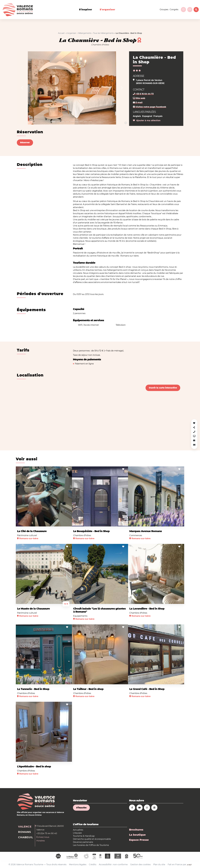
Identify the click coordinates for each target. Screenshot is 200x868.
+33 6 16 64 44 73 (143, 94)
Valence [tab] (25, 827)
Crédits (93, 864)
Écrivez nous (43, 837)
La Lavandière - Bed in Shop (147, 609)
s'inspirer (86, 10)
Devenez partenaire (83, 842)
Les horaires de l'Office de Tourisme (91, 845)
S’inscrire (81, 808)
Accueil (61, 33)
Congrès (174, 9)
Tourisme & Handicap (84, 836)
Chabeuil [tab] (26, 837)
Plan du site (159, 864)
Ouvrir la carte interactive (163, 388)
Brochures (136, 830)
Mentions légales (78, 864)
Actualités (78, 830)
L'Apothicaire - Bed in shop (34, 766)
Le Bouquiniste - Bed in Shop (91, 531)
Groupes (164, 9)
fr (190, 9)
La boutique (137, 835)
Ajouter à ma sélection (147, 120)
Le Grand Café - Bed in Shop (147, 689)
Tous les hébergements (103, 33)
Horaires (41, 841)
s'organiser (107, 10)
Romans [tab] (25, 832)
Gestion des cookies (140, 864)
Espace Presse (139, 840)
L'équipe (77, 833)
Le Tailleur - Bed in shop (88, 689)
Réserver (25, 143)
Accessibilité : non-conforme (113, 864)
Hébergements (85, 33)
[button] (22, 88)
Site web (139, 98)
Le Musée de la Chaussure (33, 609)
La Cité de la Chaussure (32, 531)
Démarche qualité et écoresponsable (92, 839)
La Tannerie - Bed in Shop (33, 689)
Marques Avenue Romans (146, 531)
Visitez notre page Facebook (150, 107)
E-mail (138, 102)
